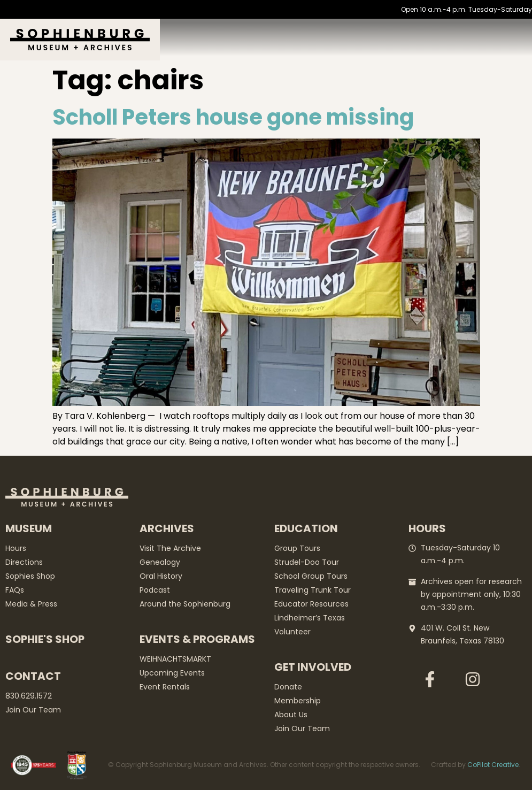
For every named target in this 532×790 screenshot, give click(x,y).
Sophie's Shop (45, 639)
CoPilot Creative (493, 765)
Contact (33, 676)
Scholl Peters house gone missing (233, 117)
